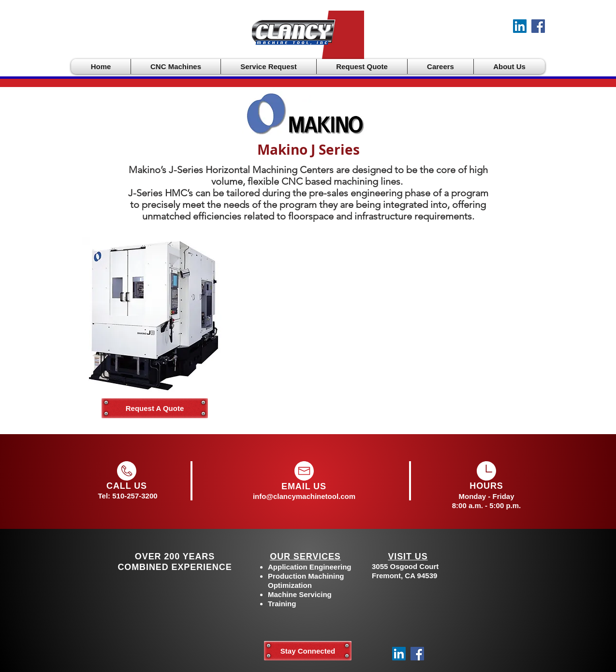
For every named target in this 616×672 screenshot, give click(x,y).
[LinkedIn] (520, 26)
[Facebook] (538, 26)
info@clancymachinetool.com (304, 496)
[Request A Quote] (155, 408)
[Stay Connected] (308, 651)
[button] (176, 66)
